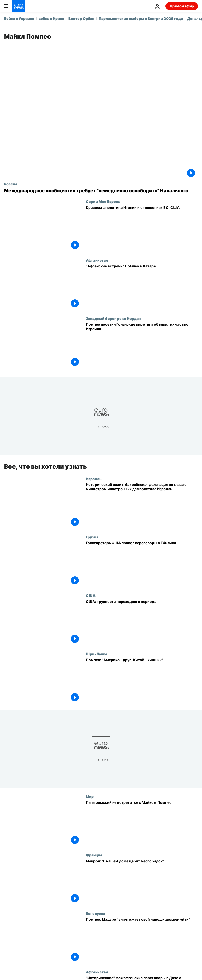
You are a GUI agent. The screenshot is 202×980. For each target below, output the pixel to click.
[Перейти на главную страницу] (18, 6)
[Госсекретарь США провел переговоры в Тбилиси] (142, 564)
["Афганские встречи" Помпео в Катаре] (142, 287)
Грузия (92, 537)
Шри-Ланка (97, 654)
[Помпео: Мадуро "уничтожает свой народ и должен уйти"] (142, 941)
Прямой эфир (182, 6)
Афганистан (97, 260)
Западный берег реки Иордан (113, 318)
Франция (94, 855)
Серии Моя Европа (103, 201)
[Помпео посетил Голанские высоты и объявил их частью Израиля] (142, 346)
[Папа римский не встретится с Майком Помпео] (142, 824)
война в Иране (51, 18)
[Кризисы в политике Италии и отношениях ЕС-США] (142, 229)
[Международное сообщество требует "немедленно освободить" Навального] (101, 191)
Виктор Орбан (81, 18)
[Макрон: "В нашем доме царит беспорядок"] (142, 882)
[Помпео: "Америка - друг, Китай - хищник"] (142, 681)
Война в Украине (19, 18)
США (91, 595)
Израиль (94, 479)
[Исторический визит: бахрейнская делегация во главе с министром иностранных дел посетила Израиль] (142, 506)
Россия (11, 184)
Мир (90, 796)
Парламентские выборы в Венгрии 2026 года (141, 18)
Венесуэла (96, 913)
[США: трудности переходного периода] (142, 623)
